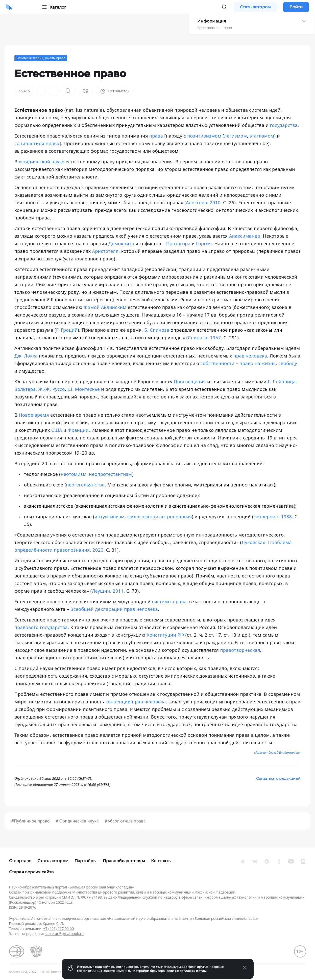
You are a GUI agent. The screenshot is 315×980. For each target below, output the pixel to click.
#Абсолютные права (125, 821)
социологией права (37, 143)
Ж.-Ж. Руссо (52, 389)
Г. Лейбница (282, 382)
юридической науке (42, 162)
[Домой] (9, 7)
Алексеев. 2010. (204, 203)
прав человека (250, 356)
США (57, 430)
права (156, 136)
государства (284, 125)
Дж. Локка (26, 356)
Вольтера (25, 389)
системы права (169, 602)
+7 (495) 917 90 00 (59, 929)
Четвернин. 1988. (273, 517)
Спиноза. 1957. (205, 338)
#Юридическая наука (77, 821)
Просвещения (190, 382)
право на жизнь (258, 363)
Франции (78, 430)
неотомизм (74, 474)
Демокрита (121, 243)
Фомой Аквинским (105, 307)
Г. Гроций (67, 330)
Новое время (34, 415)
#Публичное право (31, 821)
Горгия (204, 243)
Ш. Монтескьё (84, 389)
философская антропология (160, 517)
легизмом (235, 136)
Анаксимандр (245, 236)
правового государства (41, 627)
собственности (218, 363)
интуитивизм (110, 517)
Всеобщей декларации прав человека (114, 609)
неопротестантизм (111, 474)
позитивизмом (204, 136)
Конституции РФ (165, 635)
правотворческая (240, 650)
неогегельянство (85, 485)
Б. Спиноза (157, 330)
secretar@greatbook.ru (64, 934)
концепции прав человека (136, 702)
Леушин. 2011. (108, 591)
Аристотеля (105, 251)
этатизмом (262, 136)
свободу (288, 363)
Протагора (178, 243)
